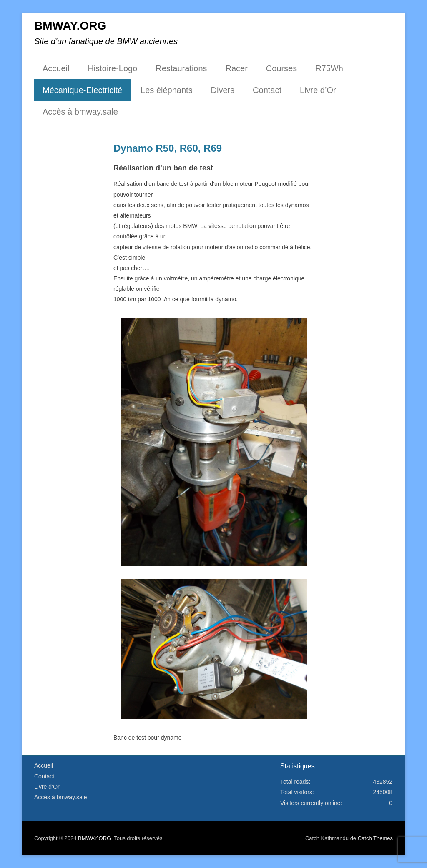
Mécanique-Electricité (82, 90)
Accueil (56, 68)
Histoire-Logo (112, 68)
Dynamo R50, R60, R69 (168, 148)
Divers (223, 90)
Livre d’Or (318, 90)
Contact (267, 90)
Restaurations (181, 68)
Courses (281, 68)
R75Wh (329, 68)
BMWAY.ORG (70, 26)
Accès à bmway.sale (80, 112)
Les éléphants (167, 90)
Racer (237, 68)
